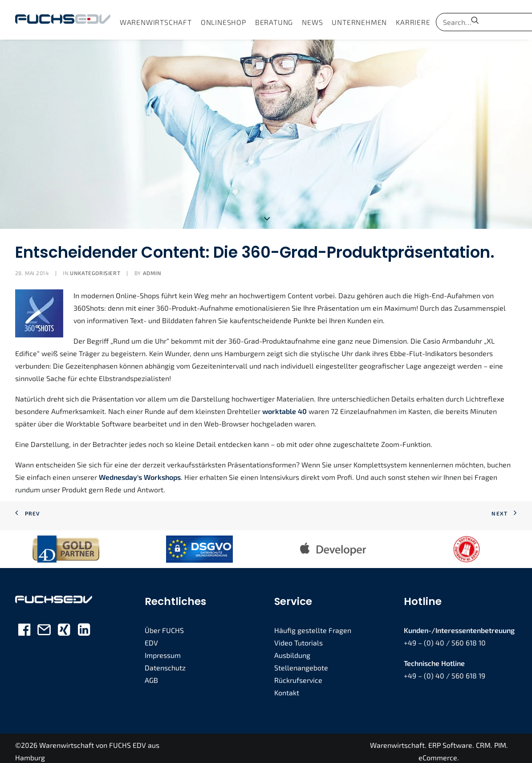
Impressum (163, 648)
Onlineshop (223, 22)
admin (152, 267)
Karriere (413, 22)
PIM (500, 739)
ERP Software (450, 739)
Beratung (274, 22)
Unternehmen (359, 22)
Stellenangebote (301, 661)
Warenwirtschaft (156, 22)
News (312, 22)
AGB (151, 673)
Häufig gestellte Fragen (313, 623)
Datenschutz (165, 661)
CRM (483, 739)
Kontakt (287, 686)
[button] (475, 20)
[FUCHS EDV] (63, 20)
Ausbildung (292, 648)
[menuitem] (156, 22)
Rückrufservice (298, 673)
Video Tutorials (298, 636)
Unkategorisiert (95, 267)
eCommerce (438, 751)
